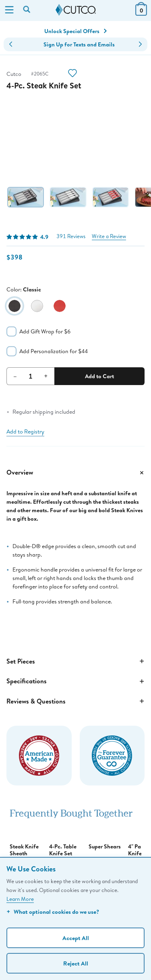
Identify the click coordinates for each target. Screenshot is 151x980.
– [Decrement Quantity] (15, 376)
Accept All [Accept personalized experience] (76, 938)
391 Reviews (71, 236)
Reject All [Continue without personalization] (76, 963)
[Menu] (9, 10)
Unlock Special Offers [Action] (75, 31)
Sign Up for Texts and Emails (79, 44)
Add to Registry (25, 431)
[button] (11, 44)
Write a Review (109, 236)
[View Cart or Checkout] (141, 13)
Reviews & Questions (75, 701)
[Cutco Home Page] (76, 10)
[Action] (72, 74)
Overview (75, 473)
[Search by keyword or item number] (27, 10)
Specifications (75, 681)
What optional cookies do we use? (53, 912)
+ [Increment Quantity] (46, 376)
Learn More (20, 899)
